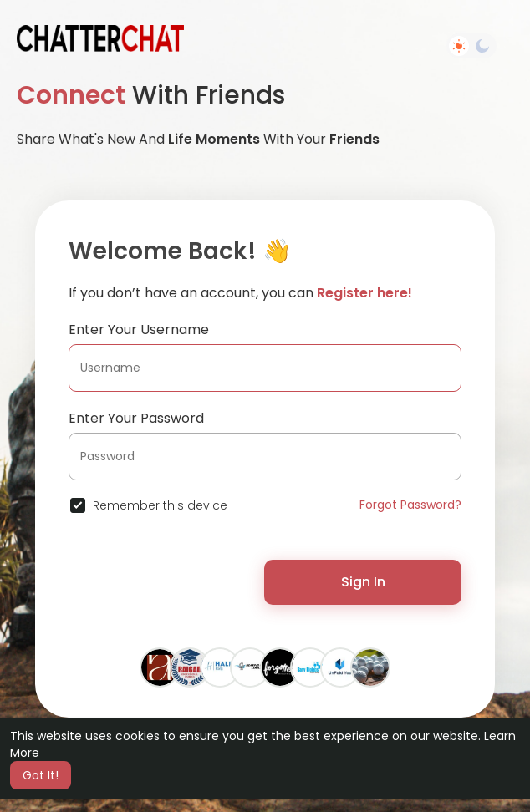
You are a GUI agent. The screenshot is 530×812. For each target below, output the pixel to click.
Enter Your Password (136, 418)
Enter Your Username (139, 330)
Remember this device (160, 505)
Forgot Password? (410, 505)
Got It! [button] (41, 775)
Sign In (363, 582)
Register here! (364, 293)
